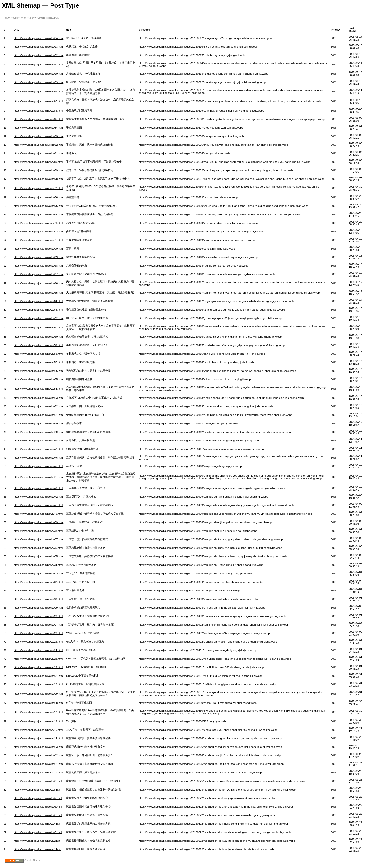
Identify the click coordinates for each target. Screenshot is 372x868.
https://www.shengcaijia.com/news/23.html (38, 659)
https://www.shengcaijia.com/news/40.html (38, 514)
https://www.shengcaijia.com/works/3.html (38, 832)
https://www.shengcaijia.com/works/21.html (39, 676)
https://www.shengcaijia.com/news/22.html (38, 667)
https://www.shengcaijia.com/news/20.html (38, 684)
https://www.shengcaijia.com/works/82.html (39, 145)
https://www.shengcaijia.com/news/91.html (38, 64)
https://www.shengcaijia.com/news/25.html (38, 642)
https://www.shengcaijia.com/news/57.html (38, 362)
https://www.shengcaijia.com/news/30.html (38, 599)
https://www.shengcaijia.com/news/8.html (37, 790)
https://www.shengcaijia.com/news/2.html (37, 841)
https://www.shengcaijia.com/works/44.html (39, 477)
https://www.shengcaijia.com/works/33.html (39, 573)
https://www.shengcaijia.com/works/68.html (39, 266)
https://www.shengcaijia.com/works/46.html (39, 458)
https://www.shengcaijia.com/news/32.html (38, 582)
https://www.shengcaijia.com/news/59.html (38, 345)
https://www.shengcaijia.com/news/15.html (38, 730)
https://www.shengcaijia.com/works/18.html (39, 703)
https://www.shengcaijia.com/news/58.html (38, 354)
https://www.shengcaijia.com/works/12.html (39, 755)
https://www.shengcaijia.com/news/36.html (38, 548)
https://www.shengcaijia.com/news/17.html (38, 712)
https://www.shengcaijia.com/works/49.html (39, 432)
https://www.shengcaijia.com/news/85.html (38, 119)
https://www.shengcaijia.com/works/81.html (39, 153)
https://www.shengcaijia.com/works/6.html (38, 807)
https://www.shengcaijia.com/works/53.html (39, 398)
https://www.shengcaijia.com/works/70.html (39, 249)
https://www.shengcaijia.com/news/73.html (38, 223)
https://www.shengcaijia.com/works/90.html (39, 74)
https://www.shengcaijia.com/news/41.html (38, 505)
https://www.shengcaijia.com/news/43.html (38, 488)
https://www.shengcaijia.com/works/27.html (39, 625)
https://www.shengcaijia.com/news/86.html (38, 111)
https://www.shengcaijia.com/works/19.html (39, 694)
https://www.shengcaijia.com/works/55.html (39, 379)
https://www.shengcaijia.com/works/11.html (39, 764)
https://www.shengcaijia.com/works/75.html (39, 206)
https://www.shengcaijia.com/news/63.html (38, 310)
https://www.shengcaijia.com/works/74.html (39, 214)
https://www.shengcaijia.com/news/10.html (38, 773)
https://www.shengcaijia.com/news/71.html (38, 240)
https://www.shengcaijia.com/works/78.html (39, 179)
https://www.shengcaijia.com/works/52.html (39, 406)
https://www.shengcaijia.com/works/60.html (39, 337)
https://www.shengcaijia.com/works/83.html (39, 136)
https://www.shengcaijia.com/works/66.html (39, 283)
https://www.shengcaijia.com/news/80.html (38, 162)
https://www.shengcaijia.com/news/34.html (38, 565)
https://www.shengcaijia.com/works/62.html (39, 318)
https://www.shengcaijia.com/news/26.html (38, 633)
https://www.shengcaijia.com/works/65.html (39, 293)
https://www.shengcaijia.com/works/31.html (39, 591)
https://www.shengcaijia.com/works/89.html (39, 82)
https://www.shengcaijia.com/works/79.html (39, 170)
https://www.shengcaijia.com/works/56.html (39, 371)
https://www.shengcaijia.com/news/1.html (37, 849)
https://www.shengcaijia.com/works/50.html (39, 423)
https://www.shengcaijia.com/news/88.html (38, 91)
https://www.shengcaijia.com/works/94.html (39, 38)
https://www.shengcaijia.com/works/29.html (39, 608)
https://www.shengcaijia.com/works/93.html (39, 47)
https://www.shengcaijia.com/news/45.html (38, 466)
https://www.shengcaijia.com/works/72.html (39, 232)
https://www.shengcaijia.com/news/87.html (38, 101)
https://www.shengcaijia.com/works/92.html (39, 55)
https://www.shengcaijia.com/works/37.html (39, 539)
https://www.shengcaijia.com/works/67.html (39, 274)
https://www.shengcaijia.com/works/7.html (38, 798)
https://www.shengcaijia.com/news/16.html (38, 721)
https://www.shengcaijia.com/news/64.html (38, 301)
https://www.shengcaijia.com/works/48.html (39, 441)
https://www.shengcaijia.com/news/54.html (38, 389)
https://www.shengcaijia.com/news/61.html (38, 327)
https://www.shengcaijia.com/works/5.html (38, 815)
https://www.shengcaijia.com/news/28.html (38, 616)
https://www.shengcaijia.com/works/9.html (38, 781)
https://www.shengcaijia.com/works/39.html (39, 522)
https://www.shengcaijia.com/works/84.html (39, 128)
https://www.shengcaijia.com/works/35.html (39, 556)
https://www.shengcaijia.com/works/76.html (39, 197)
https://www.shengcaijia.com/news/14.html (38, 738)
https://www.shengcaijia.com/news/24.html (38, 650)
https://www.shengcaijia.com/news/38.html (38, 531)
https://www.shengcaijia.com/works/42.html (39, 497)
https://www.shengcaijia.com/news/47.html (38, 449)
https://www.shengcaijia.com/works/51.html (39, 415)
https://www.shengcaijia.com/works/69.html (39, 257)
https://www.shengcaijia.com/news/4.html (37, 824)
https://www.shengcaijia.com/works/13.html (39, 747)
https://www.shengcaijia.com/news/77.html (38, 188)
